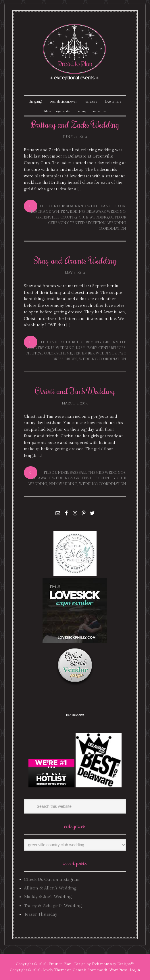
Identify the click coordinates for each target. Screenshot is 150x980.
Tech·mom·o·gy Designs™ (113, 964)
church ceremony (82, 342)
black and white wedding (58, 212)
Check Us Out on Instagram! (52, 880)
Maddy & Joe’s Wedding (48, 897)
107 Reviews (75, 715)
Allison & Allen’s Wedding (50, 888)
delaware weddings (52, 478)
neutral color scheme (49, 353)
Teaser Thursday (41, 914)
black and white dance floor (96, 206)
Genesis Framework (90, 970)
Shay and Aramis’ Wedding (75, 260)
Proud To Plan (75, 52)
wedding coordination (102, 359)
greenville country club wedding (72, 217)
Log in (135, 970)
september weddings (95, 353)
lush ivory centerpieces (101, 348)
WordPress (118, 970)
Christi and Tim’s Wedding (75, 391)
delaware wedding (106, 212)
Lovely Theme (54, 970)
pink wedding (63, 484)
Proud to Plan (60, 964)
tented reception (88, 223)
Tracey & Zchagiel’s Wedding (53, 906)
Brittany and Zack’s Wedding (75, 124)
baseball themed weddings (98, 473)
